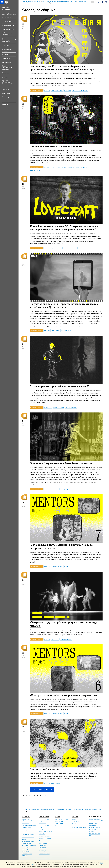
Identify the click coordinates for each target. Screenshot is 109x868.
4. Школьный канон (8, 29)
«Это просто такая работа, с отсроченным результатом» (64, 695)
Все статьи (6, 73)
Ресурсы (75, 816)
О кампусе (26, 816)
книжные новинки (49, 167)
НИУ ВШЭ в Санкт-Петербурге (31, 809)
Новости (101, 809)
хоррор (75, 248)
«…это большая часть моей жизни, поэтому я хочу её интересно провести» (61, 546)
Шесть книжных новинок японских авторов (56, 146)
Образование (44, 816)
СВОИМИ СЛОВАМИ (6, 8)
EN (95, 2)
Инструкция (6, 93)
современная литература (80, 90)
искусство (47, 330)
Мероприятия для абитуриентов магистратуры (44, 827)
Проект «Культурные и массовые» (7, 68)
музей (58, 783)
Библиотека (75, 819)
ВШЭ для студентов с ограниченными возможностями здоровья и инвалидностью (29, 844)
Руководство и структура (29, 825)
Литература (6, 58)
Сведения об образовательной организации (27, 821)
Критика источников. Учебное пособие (8, 82)
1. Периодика (7, 18)
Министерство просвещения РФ (93, 824)
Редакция (5, 105)
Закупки (24, 839)
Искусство (6, 55)
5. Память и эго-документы (7, 34)
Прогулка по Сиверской (44, 769)
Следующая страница (42, 789)
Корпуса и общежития (28, 837)
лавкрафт (59, 248)
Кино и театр (7, 62)
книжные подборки (61, 167)
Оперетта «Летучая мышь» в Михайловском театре (61, 463)
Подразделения (26, 828)
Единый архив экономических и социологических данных (79, 826)
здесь (102, 863)
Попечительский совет (28, 834)
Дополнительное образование (44, 844)
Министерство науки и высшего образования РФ (96, 820)
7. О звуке (6, 45)
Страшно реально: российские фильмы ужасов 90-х (61, 386)
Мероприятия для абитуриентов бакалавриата (44, 821)
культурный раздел (57, 90)
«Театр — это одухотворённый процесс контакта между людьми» (63, 624)
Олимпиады (42, 834)
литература (67, 90)
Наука (58, 816)
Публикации (75, 821)
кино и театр (55, 330)
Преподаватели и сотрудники (27, 831)
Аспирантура (42, 848)
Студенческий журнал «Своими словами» (86, 809)
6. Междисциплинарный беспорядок (9, 40)
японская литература (36, 170)
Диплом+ (41, 841)
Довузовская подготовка (46, 831)
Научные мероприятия (62, 819)
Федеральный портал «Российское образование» (94, 829)
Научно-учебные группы (62, 826)
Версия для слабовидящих (26, 850)
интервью (47, 90)
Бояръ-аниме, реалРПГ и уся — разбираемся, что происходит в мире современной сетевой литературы (62, 68)
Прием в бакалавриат (45, 836)
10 (49, 796)
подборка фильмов (71, 407)
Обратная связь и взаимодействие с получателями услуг (44, 852)
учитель (66, 567)
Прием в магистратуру (45, 838)
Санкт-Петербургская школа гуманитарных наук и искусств (57, 809)
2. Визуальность (7, 21)
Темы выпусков (7, 97)
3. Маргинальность (8, 25)
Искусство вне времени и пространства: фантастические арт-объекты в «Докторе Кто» (64, 305)
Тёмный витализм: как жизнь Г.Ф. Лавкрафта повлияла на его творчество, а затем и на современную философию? (64, 228)
